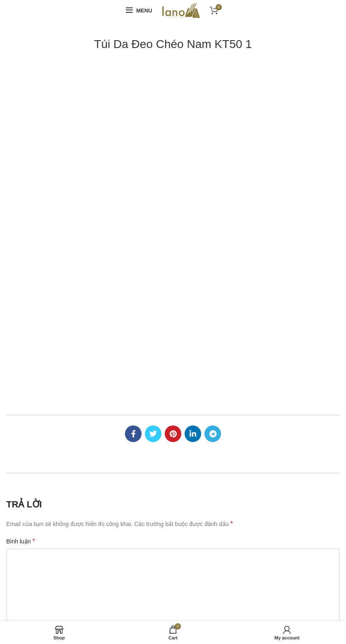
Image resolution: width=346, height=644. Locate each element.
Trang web (248, 312)
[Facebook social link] (133, 110)
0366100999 (43, 451)
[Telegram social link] (213, 110)
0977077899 (81, 451)
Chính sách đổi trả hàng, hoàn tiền (224, 447)
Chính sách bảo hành (207, 461)
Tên (13, 311)
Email (129, 311)
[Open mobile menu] (139, 10)
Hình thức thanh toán (206, 418)
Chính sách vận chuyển (210, 432)
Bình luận (21, 217)
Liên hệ (189, 475)
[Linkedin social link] (193, 110)
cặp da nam (126, 610)
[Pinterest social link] (173, 110)
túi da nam (297, 603)
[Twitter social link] (153, 110)
